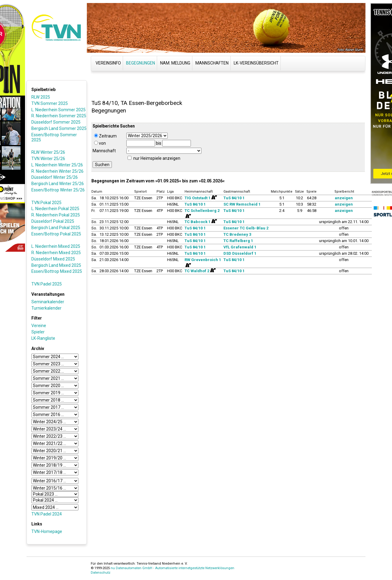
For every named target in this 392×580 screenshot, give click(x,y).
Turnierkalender (46, 308)
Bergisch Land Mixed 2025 (56, 265)
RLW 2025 (41, 97)
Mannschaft (104, 151)
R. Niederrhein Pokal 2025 (56, 215)
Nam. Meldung (175, 63)
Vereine (39, 326)
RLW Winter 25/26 (48, 152)
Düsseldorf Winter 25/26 (55, 177)
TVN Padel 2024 (47, 514)
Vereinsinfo (108, 63)
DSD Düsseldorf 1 (240, 253)
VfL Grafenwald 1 (240, 247)
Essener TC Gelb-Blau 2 (246, 228)
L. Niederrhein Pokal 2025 (55, 209)
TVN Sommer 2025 (50, 103)
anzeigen (344, 198)
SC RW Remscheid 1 (242, 204)
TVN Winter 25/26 (48, 159)
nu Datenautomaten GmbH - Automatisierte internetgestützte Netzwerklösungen (172, 568)
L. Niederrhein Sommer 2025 (58, 110)
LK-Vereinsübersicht (256, 63)
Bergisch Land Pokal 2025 (56, 228)
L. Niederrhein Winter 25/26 (57, 165)
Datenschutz (101, 573)
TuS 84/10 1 (234, 198)
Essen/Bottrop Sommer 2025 (54, 137)
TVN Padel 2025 (47, 284)
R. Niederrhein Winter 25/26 (57, 171)
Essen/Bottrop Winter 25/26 (58, 190)
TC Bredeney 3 (237, 234)
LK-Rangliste (43, 338)
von (100, 143)
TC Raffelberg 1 (238, 241)
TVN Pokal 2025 (46, 203)
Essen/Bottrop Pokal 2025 (56, 234)
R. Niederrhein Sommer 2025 (59, 116)
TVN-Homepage (47, 531)
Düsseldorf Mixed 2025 (53, 259)
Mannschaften (212, 63)
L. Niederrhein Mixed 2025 (56, 246)
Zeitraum (105, 136)
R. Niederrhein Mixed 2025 (56, 253)
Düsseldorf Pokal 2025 (53, 221)
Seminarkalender (48, 302)
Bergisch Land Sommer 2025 (59, 128)
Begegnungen (141, 63)
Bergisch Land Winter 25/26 (58, 184)
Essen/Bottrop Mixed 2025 (57, 271)
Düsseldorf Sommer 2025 (56, 122)
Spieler (38, 332)
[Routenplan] (214, 197)
